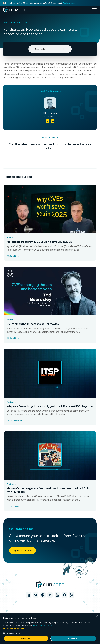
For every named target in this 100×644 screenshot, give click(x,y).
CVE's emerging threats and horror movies (33, 324)
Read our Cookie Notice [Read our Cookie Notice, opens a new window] (43, 625)
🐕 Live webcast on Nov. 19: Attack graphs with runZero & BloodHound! (40, 3)
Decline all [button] (73, 638)
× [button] (97, 617)
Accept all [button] (26, 638)
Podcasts (24, 22)
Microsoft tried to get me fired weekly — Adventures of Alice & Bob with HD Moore (48, 490)
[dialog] (50, 629)
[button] (50, 628)
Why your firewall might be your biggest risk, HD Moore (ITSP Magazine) (50, 406)
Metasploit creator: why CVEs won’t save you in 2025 (39, 242)
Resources (9, 22)
